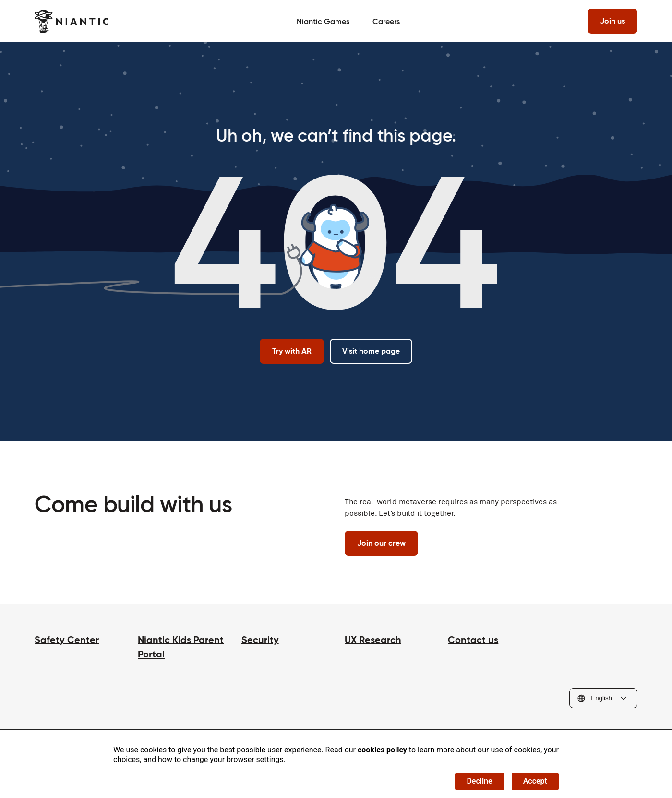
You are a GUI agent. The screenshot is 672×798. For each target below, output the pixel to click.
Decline (479, 781)
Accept (535, 781)
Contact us (473, 640)
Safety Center (67, 640)
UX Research (373, 640)
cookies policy (382, 750)
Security (260, 640)
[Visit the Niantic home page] (72, 21)
